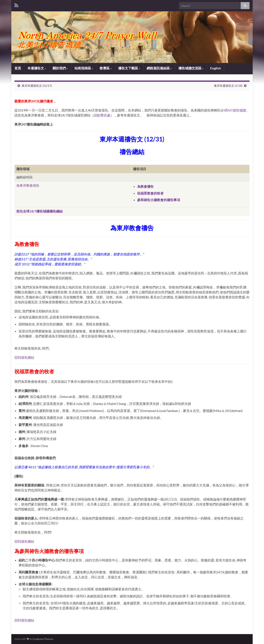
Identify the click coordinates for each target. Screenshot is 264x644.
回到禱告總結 (24, 357)
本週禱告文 (37, 68)
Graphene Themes (43, 639)
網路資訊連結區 (159, 68)
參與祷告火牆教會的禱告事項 (159, 200)
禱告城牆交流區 (191, 68)
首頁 (18, 68)
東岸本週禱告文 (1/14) (228, 86)
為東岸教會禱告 (28, 185)
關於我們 (60, 68)
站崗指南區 (84, 68)
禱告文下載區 (129, 68)
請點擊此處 (102, 115)
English (216, 68)
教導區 (106, 68)
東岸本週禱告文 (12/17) (37, 86)
